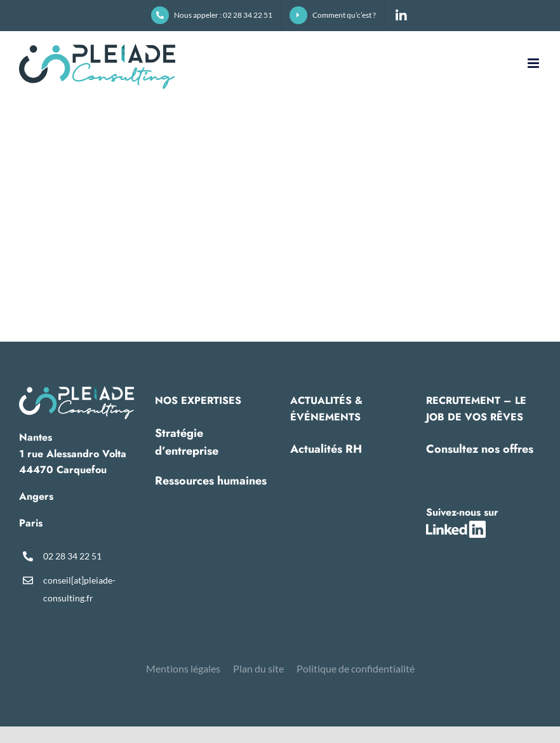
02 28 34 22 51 (72, 556)
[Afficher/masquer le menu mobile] (534, 63)
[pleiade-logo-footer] (77, 391)
